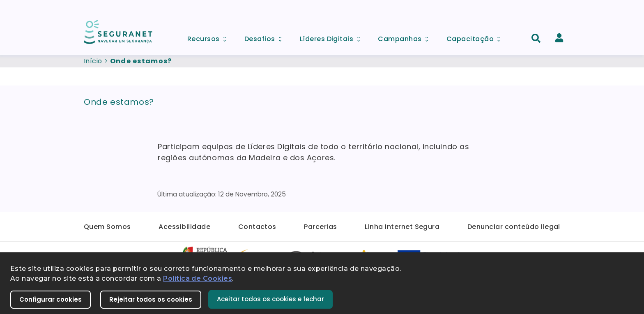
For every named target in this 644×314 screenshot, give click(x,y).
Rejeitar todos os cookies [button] (151, 299)
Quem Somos (107, 227)
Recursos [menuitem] (209, 37)
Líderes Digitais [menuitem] (333, 37)
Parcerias (320, 227)
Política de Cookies (198, 278)
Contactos (257, 227)
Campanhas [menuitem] (406, 37)
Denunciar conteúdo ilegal (514, 227)
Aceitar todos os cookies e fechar (270, 299)
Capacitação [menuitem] (476, 37)
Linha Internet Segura (402, 227)
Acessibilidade (184, 227)
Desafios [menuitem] (266, 37)
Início (93, 61)
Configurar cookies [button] (51, 299)
